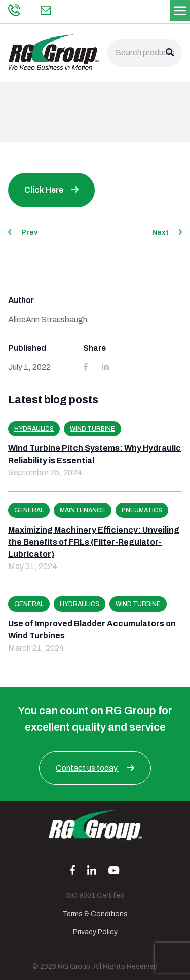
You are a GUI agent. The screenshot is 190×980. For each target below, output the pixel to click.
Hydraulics (34, 429)
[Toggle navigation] (180, 10)
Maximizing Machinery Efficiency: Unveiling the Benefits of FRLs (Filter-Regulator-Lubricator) (94, 542)
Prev (23, 232)
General (29, 510)
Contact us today (95, 768)
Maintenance (83, 510)
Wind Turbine (92, 429)
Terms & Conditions (95, 914)
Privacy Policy (95, 932)
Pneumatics (142, 510)
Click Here (44, 190)
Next (167, 232)
